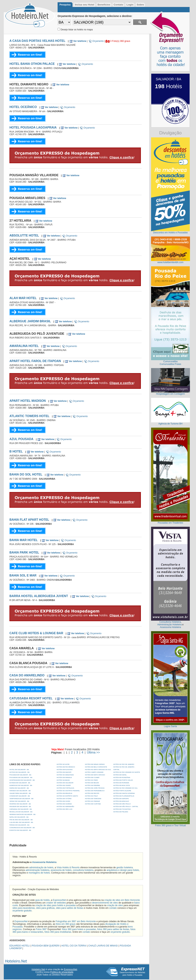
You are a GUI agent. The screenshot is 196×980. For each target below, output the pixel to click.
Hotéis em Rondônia (122, 777)
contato (113, 908)
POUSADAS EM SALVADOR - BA (21, 777)
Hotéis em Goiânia (64, 804)
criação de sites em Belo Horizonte (122, 900)
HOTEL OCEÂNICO (24, 107)
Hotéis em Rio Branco (66, 767)
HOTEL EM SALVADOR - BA (19, 770)
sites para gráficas (45, 908)
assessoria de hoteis (61, 870)
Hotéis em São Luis (64, 809)
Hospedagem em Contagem (170, 394)
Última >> (93, 752)
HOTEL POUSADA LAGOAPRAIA (33, 127)
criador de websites (56, 903)
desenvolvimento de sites (105, 903)
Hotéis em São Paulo (122, 804)
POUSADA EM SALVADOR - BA (20, 775)
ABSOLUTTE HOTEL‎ (24, 235)
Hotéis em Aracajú (121, 801)
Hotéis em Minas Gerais (95, 764)
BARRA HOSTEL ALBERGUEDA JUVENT (39, 596)
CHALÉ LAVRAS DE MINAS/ (103, 946)
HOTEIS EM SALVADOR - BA (19, 772)
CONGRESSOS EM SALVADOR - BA (22, 828)
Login (130, 5)
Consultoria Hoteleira (170, 622)
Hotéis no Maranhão (65, 807)
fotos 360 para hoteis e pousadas (79, 929)
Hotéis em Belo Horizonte (96, 767)
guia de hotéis (42, 900)
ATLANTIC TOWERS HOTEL (29, 416)
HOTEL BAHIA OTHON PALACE (32, 64)
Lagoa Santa (170, 726)
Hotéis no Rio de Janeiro (124, 764)
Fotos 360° (41, 929)
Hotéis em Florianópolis (124, 796)
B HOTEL (16, 451)
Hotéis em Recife (92, 793)
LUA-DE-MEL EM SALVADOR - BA (21, 822)
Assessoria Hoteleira (44, 862)
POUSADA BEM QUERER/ (46, 946)
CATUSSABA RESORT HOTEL (31, 698)
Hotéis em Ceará (64, 785)
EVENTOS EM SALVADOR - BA (20, 830)
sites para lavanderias (24, 908)
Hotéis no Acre (63, 764)
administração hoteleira (38, 870)
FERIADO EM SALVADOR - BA (20, 791)
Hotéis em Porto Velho (123, 780)
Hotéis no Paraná (92, 801)
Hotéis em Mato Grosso (95, 775)
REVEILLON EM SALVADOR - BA (21, 812)
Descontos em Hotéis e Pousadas (170, 233)
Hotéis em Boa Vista (122, 785)
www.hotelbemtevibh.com (171, 262)
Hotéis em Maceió (64, 772)
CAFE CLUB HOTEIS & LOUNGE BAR (36, 633)
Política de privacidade (62, 972)
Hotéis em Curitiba (93, 804)
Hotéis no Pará (91, 780)
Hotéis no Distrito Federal (68, 791)
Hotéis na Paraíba (92, 785)
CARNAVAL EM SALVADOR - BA (21, 809)
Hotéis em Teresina (93, 799)
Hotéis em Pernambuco (95, 791)
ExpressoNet (59, 900)
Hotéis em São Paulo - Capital (126, 807)
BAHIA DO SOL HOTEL (26, 474)
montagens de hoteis (39, 873)
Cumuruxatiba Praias (171, 364)
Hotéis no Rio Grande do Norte (127, 772)
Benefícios (104, 5)
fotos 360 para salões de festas (113, 929)
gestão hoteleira (125, 867)
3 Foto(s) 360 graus (120, 41)
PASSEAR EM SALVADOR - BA (20, 807)
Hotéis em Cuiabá (92, 777)
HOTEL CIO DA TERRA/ (74, 946)
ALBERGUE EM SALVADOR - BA (21, 785)
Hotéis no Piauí (91, 796)
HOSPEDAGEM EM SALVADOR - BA (22, 780)
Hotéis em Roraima (121, 783)
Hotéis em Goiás (63, 801)
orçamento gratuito (22, 911)
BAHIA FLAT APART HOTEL (29, 520)
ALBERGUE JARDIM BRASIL (30, 321)
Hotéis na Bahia (63, 780)
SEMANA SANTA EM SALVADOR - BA (22, 814)
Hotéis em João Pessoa (95, 788)
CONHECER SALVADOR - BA (20, 796)
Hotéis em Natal (120, 775)
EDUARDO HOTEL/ (20, 946)
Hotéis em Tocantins (122, 809)
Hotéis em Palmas (121, 812)
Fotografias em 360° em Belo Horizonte (76, 921)
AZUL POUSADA (21, 439)
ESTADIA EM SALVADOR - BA (20, 783)
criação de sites (115, 905)
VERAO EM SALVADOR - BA (19, 801)
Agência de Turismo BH (171, 424)
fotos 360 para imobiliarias (58, 932)
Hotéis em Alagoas (65, 770)
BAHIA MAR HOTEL (24, 540)
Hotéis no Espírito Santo (67, 796)
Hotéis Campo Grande (94, 772)
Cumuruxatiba (171, 361)
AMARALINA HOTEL (24, 346)
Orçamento (96, 41)
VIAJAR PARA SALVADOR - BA (20, 793)
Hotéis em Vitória (64, 799)
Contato (118, 5)
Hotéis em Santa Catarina (124, 793)
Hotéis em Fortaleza (65, 788)
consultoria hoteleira (83, 870)
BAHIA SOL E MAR (23, 575)
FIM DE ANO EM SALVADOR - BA (21, 820)
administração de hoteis (41, 867)
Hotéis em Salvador (65, 783)
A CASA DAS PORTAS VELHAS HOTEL (37, 41)
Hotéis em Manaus (64, 777)
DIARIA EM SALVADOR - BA (19, 788)
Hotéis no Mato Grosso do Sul (98, 770)
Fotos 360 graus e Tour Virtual (170, 825)
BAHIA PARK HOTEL (24, 552)
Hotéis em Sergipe (121, 799)
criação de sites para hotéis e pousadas (56, 905)
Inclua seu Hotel (84, 5)
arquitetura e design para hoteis (123, 870)
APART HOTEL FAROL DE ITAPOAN (35, 361)
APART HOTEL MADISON (28, 401)
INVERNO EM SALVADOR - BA (20, 804)
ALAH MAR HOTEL (23, 298)
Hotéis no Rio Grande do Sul (125, 788)
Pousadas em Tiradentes (170, 523)
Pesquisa (65, 5)
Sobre (140, 5)
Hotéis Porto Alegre (122, 791)
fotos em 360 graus (66, 924)
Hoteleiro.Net (38, 969)
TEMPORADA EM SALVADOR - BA (21, 799)
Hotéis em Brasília (64, 793)
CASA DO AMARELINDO (27, 675)
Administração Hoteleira (169, 625)
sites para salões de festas (69, 908)
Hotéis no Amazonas (65, 775)
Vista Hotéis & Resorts (68, 867)
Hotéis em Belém (92, 783)
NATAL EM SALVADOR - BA (19, 817)
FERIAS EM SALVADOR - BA (19, 825)
